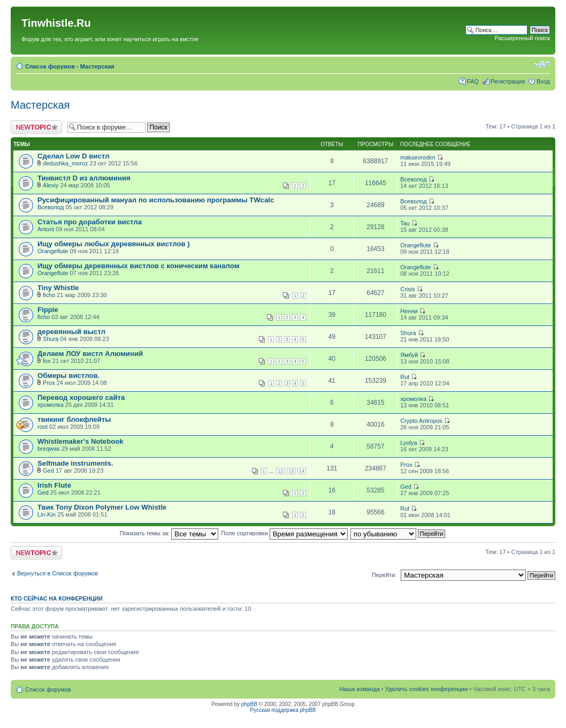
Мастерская (97, 66)
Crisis (408, 289)
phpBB (249, 704)
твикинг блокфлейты (74, 419)
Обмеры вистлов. (68, 376)
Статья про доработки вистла (90, 222)
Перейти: (384, 575)
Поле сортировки (284, 533)
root (43, 427)
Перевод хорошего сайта (81, 397)
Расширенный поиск (522, 38)
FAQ (473, 81)
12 (280, 471)
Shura (51, 339)
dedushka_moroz (65, 163)
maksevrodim (418, 157)
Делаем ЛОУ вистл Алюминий (90, 354)
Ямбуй (409, 355)
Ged (48, 471)
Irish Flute (54, 485)
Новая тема (36, 127)
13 (291, 471)
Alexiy (51, 185)
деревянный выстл (71, 332)
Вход (543, 81)
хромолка (51, 405)
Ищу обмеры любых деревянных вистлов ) (114, 244)
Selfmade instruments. (75, 463)
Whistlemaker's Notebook (81, 441)
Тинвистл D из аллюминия (84, 178)
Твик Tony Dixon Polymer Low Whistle (102, 507)
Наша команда (359, 689)
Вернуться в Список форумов (58, 573)
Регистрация (508, 81)
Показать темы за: (169, 533)
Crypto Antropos (421, 421)
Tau (405, 223)
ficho (49, 295)
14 (302, 471)
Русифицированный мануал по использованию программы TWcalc (156, 200)
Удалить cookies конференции (427, 689)
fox (47, 361)
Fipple (48, 310)
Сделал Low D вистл (73, 156)
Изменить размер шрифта (542, 64)
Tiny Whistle (58, 288)
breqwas (49, 449)
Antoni (46, 229)
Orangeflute (53, 251)
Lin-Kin (47, 514)
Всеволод (413, 179)
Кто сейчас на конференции (57, 598)
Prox (49, 383)
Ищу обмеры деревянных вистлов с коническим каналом (138, 266)
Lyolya (408, 443)
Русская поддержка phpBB (283, 710)
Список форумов (50, 66)
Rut (405, 377)
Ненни (409, 311)
